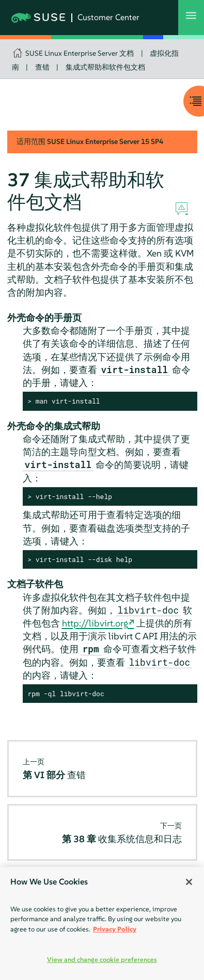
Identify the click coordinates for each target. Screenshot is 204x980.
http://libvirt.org (95, 623)
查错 (42, 67)
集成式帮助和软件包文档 (105, 67)
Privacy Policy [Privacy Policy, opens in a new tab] (115, 929)
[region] (102, 923)
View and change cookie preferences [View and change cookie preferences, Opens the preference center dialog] (102, 960)
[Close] (189, 882)
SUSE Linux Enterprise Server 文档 (80, 53)
